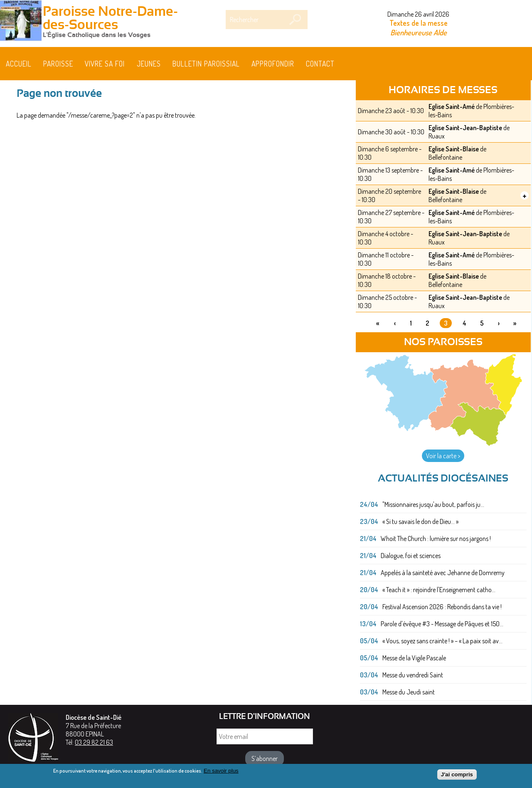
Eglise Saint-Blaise (454, 149)
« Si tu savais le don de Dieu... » (420, 521)
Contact (320, 64)
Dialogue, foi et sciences (411, 556)
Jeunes (149, 64)
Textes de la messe (419, 23)
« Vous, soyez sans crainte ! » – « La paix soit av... (442, 641)
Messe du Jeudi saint (409, 692)
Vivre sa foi (105, 64)
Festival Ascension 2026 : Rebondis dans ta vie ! (442, 607)
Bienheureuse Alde (419, 32)
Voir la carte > (443, 456)
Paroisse (58, 64)
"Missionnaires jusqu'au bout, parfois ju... (433, 504)
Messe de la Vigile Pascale (414, 658)
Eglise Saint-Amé (452, 106)
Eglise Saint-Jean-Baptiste (465, 128)
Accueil (19, 64)
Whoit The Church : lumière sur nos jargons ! (436, 539)
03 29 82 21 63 (94, 742)
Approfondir (273, 64)
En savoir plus (221, 773)
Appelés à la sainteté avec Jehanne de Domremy (443, 573)
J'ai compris (457, 777)
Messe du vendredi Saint (413, 675)
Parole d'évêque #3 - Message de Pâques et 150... (442, 624)
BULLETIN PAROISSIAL (206, 64)
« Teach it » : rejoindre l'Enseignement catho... (439, 590)
